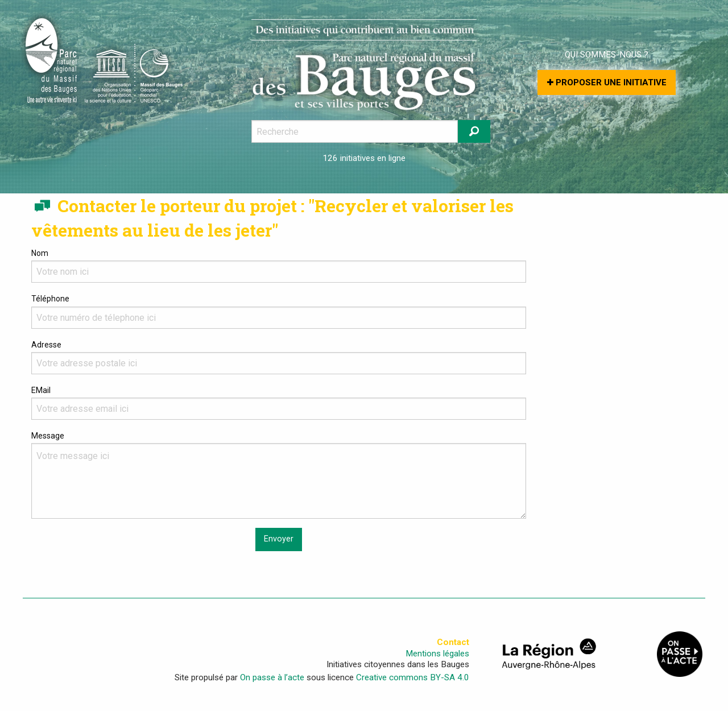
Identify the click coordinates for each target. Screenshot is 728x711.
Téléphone (279, 311)
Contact (453, 642)
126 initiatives (349, 158)
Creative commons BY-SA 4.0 (413, 677)
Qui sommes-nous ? (607, 55)
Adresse (279, 357)
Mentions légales (437, 654)
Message (279, 475)
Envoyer (279, 539)
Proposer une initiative (607, 82)
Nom (279, 266)
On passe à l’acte (272, 677)
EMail (279, 403)
